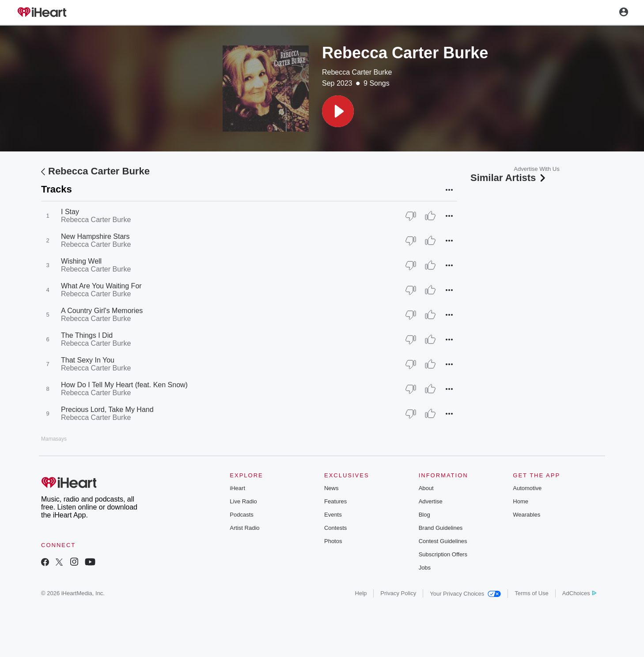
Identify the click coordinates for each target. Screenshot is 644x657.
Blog (424, 515)
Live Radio (243, 501)
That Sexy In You (88, 360)
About (426, 488)
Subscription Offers (443, 554)
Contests (335, 528)
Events (333, 515)
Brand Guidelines (441, 528)
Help (361, 593)
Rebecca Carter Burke (357, 72)
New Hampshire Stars (95, 236)
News (331, 488)
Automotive (527, 488)
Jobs (425, 568)
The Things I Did (87, 335)
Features (335, 501)
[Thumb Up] (430, 216)
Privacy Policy (398, 593)
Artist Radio (244, 528)
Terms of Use (532, 593)
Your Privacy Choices (465, 594)
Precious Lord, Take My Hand (107, 410)
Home (521, 501)
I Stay (70, 212)
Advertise (431, 501)
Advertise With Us (536, 169)
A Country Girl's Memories (102, 311)
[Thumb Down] (411, 216)
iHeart (237, 488)
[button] (338, 111)
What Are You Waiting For (101, 286)
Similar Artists (509, 178)
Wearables (527, 515)
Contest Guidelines (443, 541)
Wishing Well (81, 261)
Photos (333, 541)
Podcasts (241, 515)
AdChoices (579, 593)
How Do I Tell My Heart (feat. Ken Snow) (124, 385)
